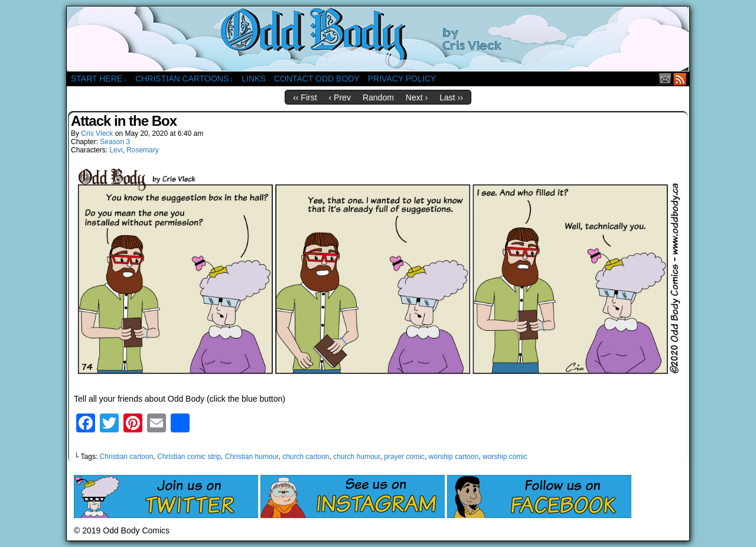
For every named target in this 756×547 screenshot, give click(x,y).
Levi (116, 150)
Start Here (99, 79)
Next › (417, 97)
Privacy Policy (402, 79)
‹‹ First (305, 97)
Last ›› (451, 97)
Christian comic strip (189, 457)
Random (378, 97)
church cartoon (306, 457)
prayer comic (404, 457)
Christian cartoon (127, 457)
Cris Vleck (97, 134)
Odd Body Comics (378, 39)
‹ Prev (340, 97)
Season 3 (115, 142)
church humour (356, 457)
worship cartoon (454, 457)
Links (253, 79)
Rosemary (143, 150)
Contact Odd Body (317, 79)
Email (665, 79)
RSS (680, 79)
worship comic (505, 457)
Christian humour (252, 457)
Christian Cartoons (184, 79)
